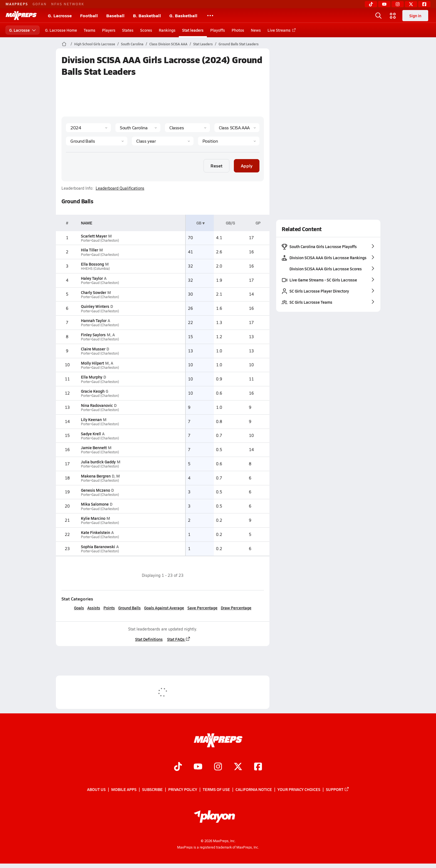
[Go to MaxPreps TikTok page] (178, 767)
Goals (79, 608)
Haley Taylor (92, 278)
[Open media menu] (393, 16)
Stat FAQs (179, 639)
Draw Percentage (236, 608)
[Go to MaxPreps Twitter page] (238, 767)
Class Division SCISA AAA (168, 44)
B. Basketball (147, 15)
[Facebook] (424, 4)
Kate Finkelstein (95, 532)
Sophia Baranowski (98, 546)
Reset (216, 166)
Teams (90, 30)
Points (109, 608)
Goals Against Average (164, 608)
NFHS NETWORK (68, 4)
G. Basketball (183, 15)
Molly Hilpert (92, 363)
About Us (96, 790)
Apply (247, 166)
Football (89, 15)
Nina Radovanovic (97, 405)
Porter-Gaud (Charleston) (100, 240)
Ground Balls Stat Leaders (239, 44)
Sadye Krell (91, 434)
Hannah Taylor (93, 320)
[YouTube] (384, 4)
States (128, 30)
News (256, 30)
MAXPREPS (17, 4)
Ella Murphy (91, 377)
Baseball (115, 15)
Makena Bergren (96, 476)
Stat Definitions (149, 639)
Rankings (167, 30)
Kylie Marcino (93, 518)
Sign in (415, 16)
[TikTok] (371, 4)
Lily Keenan (91, 419)
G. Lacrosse (60, 15)
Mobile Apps (124, 790)
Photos (238, 30)
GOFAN (40, 4)
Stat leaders (193, 30)
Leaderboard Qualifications (120, 188)
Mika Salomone (95, 504)
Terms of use (216, 790)
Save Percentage (202, 608)
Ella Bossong (92, 264)
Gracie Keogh (92, 391)
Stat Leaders (203, 44)
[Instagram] (398, 4)
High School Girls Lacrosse (95, 44)
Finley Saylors (93, 335)
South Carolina (132, 44)
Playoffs (218, 30)
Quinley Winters (95, 306)
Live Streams (281, 30)
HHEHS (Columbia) (95, 269)
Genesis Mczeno (95, 490)
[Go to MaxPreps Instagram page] (218, 767)
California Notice (254, 790)
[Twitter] (411, 4)
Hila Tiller (89, 250)
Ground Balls (129, 608)
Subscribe (152, 790)
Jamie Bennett (94, 447)
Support (338, 790)
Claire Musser (93, 349)
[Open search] (378, 16)
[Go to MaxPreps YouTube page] (198, 767)
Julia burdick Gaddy (98, 462)
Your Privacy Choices (299, 790)
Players (109, 30)
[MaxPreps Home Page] (64, 44)
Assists (94, 608)
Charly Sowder (93, 292)
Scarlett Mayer (94, 236)
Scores (146, 30)
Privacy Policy (183, 790)
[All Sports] (210, 16)
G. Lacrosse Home (61, 30)
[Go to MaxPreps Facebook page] (258, 767)
